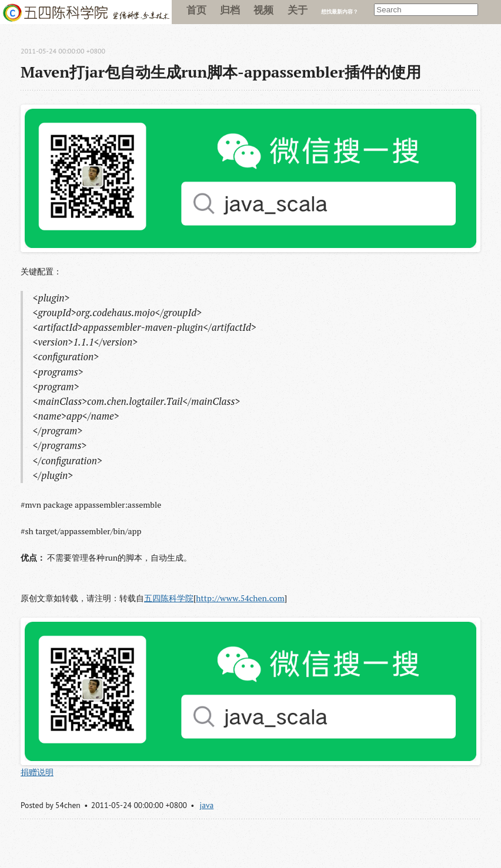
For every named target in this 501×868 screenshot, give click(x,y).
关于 (298, 10)
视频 (263, 10)
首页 (196, 10)
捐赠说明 (37, 772)
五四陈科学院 (169, 598)
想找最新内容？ (340, 12)
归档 (230, 10)
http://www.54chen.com (240, 598)
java (207, 805)
